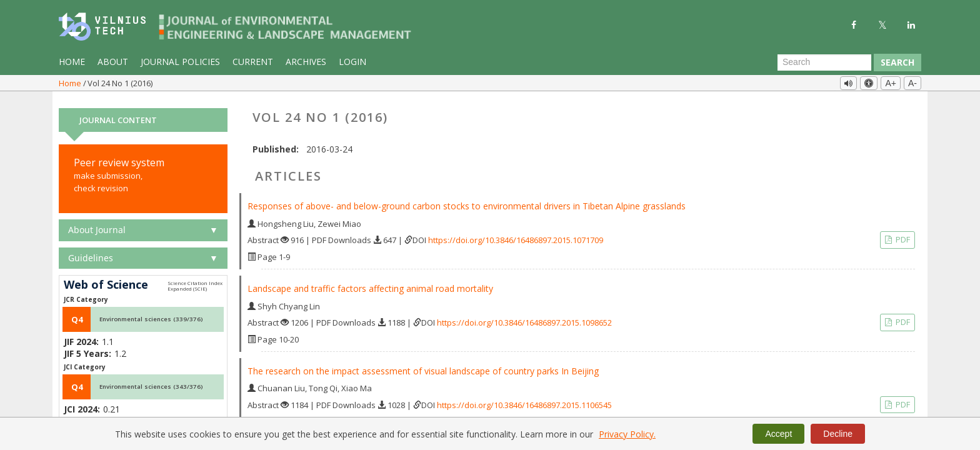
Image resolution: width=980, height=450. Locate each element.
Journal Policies (180, 62)
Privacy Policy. (627, 434)
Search (897, 62)
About (113, 62)
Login (352, 62)
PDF (902, 234)
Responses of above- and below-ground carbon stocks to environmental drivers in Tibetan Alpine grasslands (467, 201)
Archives (306, 62)
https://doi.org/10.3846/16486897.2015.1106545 (524, 400)
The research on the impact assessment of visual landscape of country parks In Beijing (423, 366)
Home (72, 62)
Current (253, 62)
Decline (838, 434)
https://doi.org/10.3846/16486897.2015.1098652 (524, 317)
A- (912, 83)
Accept (778, 434)
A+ (891, 83)
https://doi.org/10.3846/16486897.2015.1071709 (516, 235)
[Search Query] (824, 62)
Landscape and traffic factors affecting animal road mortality (370, 283)
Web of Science (106, 280)
